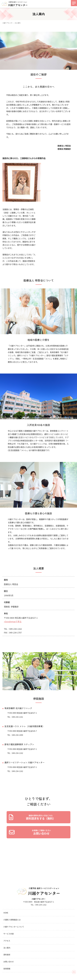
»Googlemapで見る (13, 621)
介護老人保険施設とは (12, 920)
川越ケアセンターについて (14, 927)
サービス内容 (9, 934)
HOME (6, 913)
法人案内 (7, 948)
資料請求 (7, 955)
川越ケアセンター (8, 23)
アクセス (7, 941)
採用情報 (7, 969)
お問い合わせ (9, 962)
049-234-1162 (41, 905)
